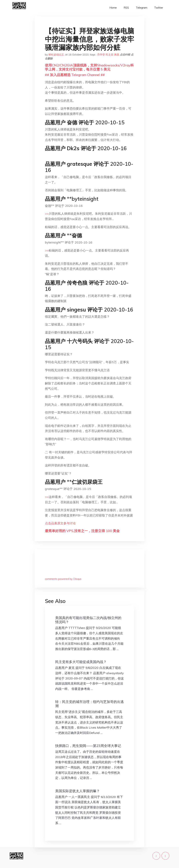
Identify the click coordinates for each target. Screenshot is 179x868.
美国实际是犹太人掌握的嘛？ (77, 791)
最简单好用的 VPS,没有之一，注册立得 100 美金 (82, 531)
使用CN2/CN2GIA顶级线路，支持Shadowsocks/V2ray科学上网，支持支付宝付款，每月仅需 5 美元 (89, 67)
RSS (126, 8)
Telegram (142, 8)
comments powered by (63, 579)
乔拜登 (101, 55)
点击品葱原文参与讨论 (60, 523)
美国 (117, 55)
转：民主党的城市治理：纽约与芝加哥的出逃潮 (89, 704)
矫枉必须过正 (56, 55)
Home (113, 8)
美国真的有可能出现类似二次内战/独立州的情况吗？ (88, 620)
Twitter (159, 8)
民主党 (109, 55)
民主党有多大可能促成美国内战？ (81, 662)
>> (47, 214)
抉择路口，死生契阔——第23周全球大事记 (88, 746)
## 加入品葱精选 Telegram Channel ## (75, 75)
